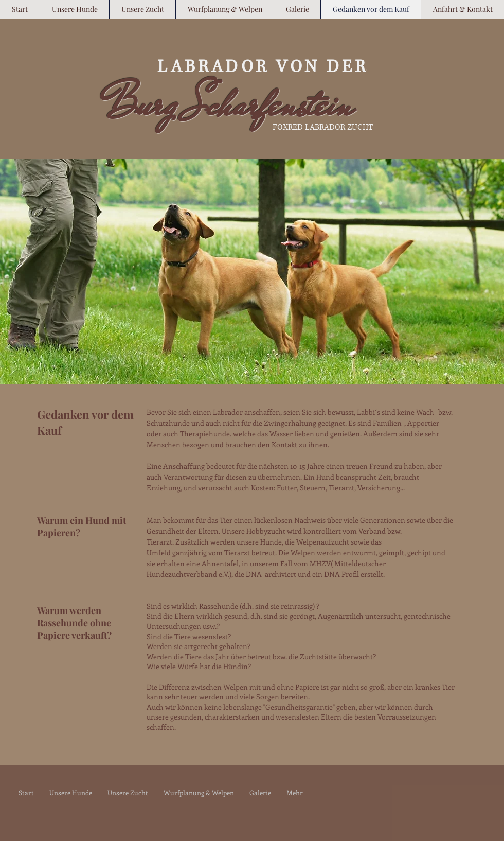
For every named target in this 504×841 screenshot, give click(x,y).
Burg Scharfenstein (228, 104)
